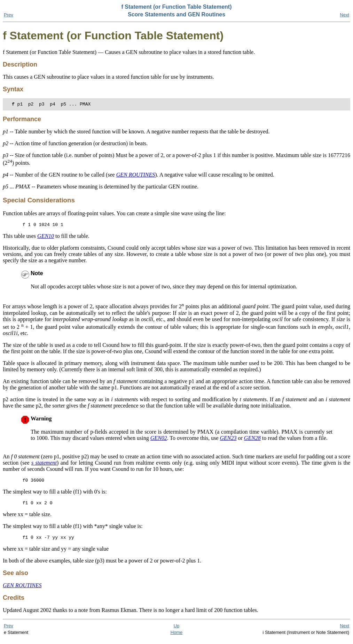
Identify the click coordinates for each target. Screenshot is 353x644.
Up (177, 631)
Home (177, 638)
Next (344, 15)
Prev (9, 15)
